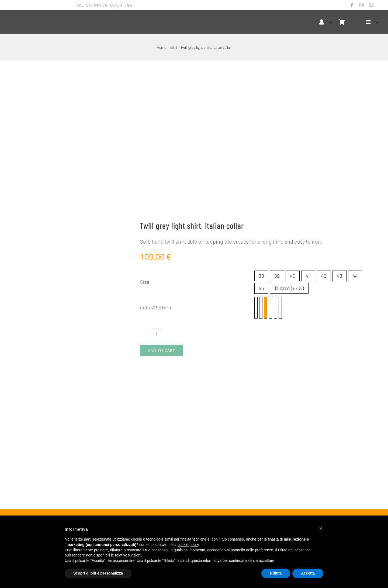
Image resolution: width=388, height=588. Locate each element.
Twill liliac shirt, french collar (63, 497)
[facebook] (352, 5)
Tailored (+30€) (289, 141)
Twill (208, 321)
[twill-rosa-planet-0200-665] (280, 160)
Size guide (51, 227)
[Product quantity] (156, 186)
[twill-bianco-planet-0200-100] (275, 160)
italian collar (216, 309)
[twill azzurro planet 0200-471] (256, 160)
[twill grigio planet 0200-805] (266, 160)
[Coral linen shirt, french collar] (194, 432)
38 (261, 128)
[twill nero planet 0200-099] (271, 160)
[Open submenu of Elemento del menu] (375, 22)
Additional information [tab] (49, 262)
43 (339, 128)
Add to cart (161, 203)
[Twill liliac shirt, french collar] (78, 432)
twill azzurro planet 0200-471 (233, 286)
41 (308, 128)
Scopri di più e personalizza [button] (98, 573)
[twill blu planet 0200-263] (261, 160)
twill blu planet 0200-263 (291, 286)
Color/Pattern (156, 160)
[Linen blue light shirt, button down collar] (310, 432)
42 (324, 128)
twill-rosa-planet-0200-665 (241, 299)
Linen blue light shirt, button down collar (309, 497)
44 (355, 128)
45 (261, 141)
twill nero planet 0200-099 (268, 293)
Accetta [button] (308, 573)
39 (277, 128)
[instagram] (362, 5)
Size (145, 135)
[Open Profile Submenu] (329, 22)
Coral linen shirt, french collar (180, 497)
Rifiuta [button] (276, 573)
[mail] (371, 5)
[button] (321, 528)
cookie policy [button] (188, 545)
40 (293, 128)
